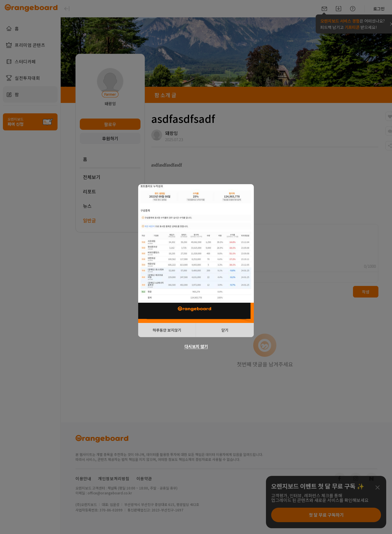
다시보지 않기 (196, 346)
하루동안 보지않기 (167, 330)
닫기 (225, 330)
